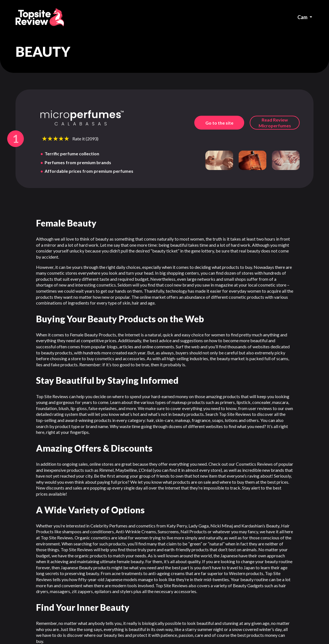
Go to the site (219, 123)
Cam (302, 17)
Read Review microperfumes (275, 123)
